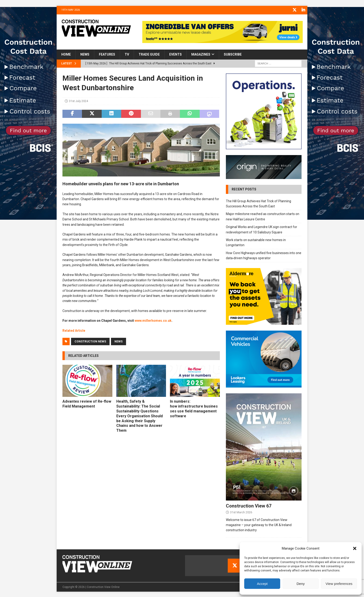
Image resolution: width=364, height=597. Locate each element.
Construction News (90, 341)
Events (175, 54)
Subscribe (233, 54)
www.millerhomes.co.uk (153, 320)
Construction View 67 (249, 505)
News (85, 54)
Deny (301, 584)
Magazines (201, 54)
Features (107, 54)
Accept (262, 584)
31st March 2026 (241, 512)
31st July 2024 (78, 101)
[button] (355, 548)
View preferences (339, 584)
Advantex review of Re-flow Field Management (87, 403)
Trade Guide (149, 54)
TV (127, 54)
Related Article (74, 330)
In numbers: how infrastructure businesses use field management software (194, 408)
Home (66, 54)
